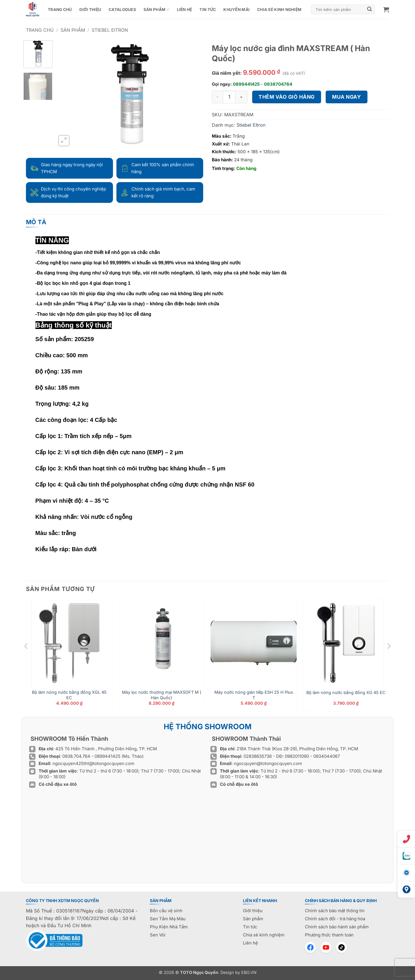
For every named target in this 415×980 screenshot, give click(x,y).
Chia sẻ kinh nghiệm (279, 10)
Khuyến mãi (236, 10)
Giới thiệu (90, 10)
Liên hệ (185, 10)
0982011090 (297, 756)
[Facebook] (310, 947)
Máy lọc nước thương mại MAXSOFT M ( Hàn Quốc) (162, 695)
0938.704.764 (76, 756)
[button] (386, 10)
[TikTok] (342, 947)
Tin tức (208, 10)
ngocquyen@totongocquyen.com (268, 763)
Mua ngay (346, 97)
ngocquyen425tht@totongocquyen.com (93, 763)
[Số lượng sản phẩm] (229, 97)
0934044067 (327, 756)
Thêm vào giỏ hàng (287, 97)
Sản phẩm (156, 9)
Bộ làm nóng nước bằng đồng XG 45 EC (346, 692)
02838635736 (258, 756)
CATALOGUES (122, 10)
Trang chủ (60, 10)
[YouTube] (326, 947)
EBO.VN (249, 972)
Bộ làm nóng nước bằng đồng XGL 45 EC (69, 695)
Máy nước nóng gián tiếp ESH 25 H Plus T (254, 695)
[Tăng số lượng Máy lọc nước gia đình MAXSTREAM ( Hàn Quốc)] (241, 97)
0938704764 (278, 84)
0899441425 (246, 84)
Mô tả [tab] (36, 222)
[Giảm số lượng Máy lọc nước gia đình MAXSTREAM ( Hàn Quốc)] (217, 97)
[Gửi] (370, 10)
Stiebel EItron (110, 30)
